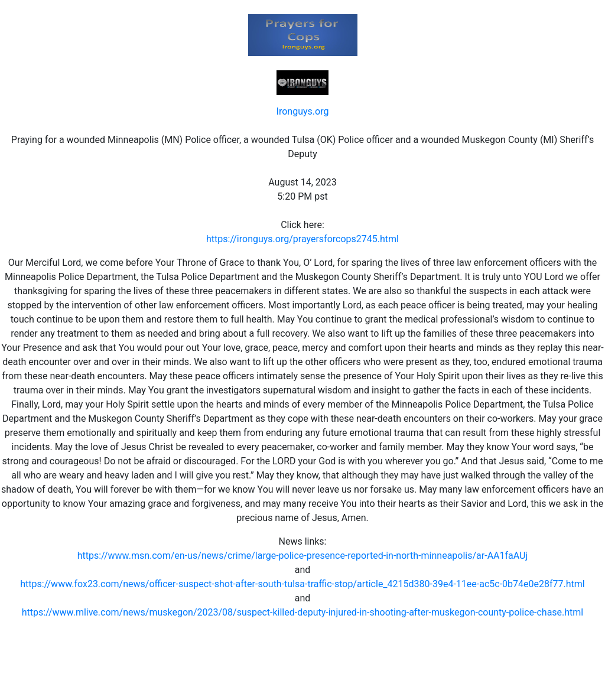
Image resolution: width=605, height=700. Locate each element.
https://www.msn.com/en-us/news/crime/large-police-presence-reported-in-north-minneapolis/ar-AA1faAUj (303, 556)
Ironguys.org (303, 111)
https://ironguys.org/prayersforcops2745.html (302, 239)
